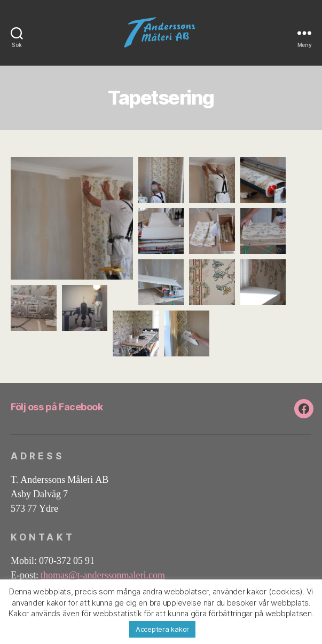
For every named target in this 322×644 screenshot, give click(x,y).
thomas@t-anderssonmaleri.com (103, 575)
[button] (72, 218)
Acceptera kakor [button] (162, 629)
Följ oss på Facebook (57, 407)
